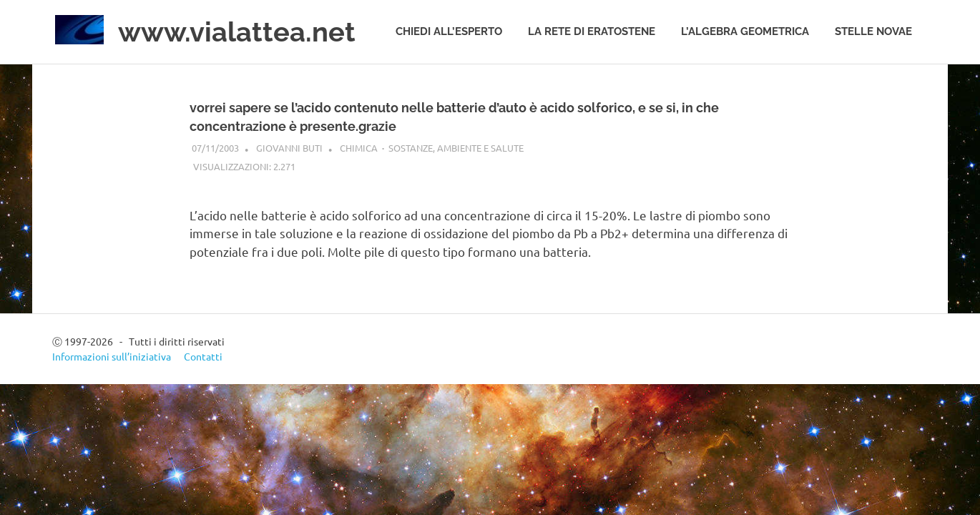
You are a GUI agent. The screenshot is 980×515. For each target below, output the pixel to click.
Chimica (359, 148)
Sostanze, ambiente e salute (456, 148)
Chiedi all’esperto (449, 31)
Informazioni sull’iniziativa (112, 356)
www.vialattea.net (237, 32)
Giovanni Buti (289, 148)
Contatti (203, 356)
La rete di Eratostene (592, 31)
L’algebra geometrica (745, 31)
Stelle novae (873, 31)
